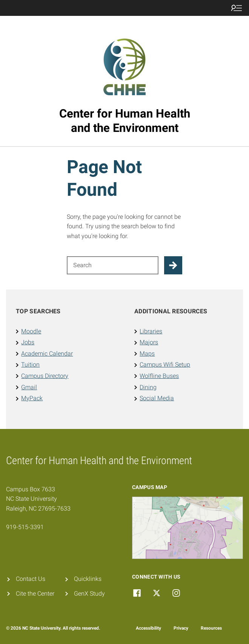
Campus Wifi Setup (165, 365)
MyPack (32, 398)
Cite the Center (35, 594)
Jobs (28, 342)
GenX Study (89, 594)
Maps (147, 354)
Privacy (181, 628)
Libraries (151, 331)
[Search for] (113, 265)
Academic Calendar (47, 354)
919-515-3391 (25, 527)
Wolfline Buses (159, 376)
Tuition (30, 365)
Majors (149, 342)
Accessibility (148, 628)
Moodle (31, 331)
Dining (148, 387)
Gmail (29, 387)
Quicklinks (88, 579)
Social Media (157, 398)
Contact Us (31, 579)
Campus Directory (45, 376)
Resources (211, 628)
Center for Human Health (125, 121)
